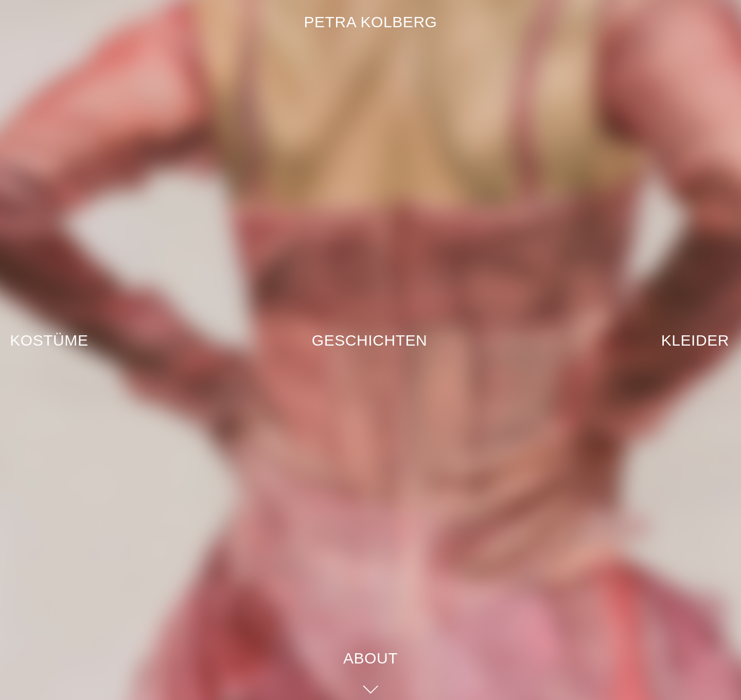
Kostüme (49, 340)
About (370, 658)
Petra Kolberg (370, 22)
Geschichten (370, 340)
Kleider (695, 340)
